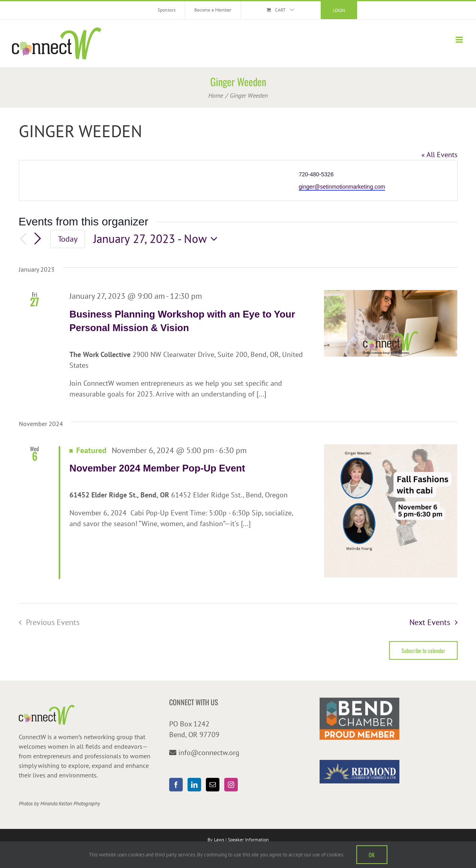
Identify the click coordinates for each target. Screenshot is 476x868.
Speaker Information (248, 839)
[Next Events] (38, 239)
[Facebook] (176, 785)
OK (372, 855)
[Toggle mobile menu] (460, 40)
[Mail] (213, 785)
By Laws (216, 839)
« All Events (439, 155)
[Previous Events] (24, 239)
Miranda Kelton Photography (70, 804)
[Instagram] (231, 785)
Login (339, 10)
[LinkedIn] (194, 785)
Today (68, 239)
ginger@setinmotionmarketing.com (342, 187)
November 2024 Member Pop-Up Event (157, 468)
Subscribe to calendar (423, 650)
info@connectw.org (209, 753)
